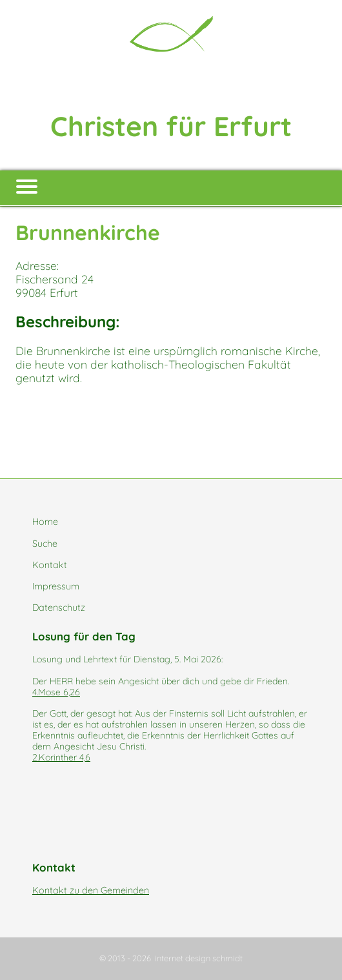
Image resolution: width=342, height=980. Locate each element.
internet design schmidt (199, 958)
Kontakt (50, 565)
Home (45, 522)
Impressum (56, 586)
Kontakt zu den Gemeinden (91, 890)
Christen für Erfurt (171, 126)
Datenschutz (59, 607)
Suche (45, 544)
